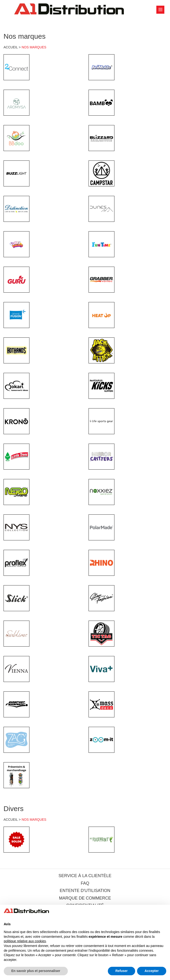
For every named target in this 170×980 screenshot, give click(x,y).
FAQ (85, 883)
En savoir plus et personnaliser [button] (36, 971)
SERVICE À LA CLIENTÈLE (85, 876)
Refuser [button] (121, 971)
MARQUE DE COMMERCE (85, 898)
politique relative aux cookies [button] (25, 941)
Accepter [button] (152, 971)
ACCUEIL (11, 47)
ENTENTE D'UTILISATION (85, 891)
